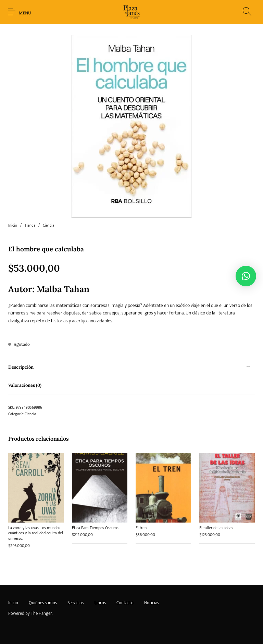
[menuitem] (13, 603)
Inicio (13, 226)
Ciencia (48, 226)
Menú (25, 13)
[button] (246, 276)
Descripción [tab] (21, 367)
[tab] (131, 367)
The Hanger (41, 613)
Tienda (30, 226)
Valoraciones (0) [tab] (25, 385)
